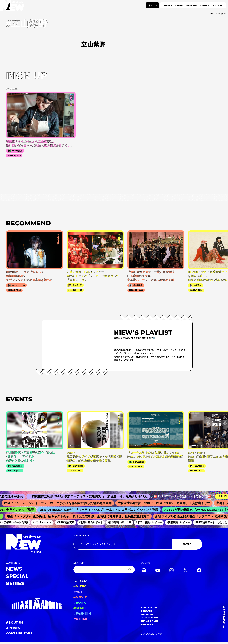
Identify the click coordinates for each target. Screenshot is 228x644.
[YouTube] (158, 571)
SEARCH (79, 563)
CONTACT (146, 611)
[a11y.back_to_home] (12, 7)
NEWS (168, 5)
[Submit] (130, 570)
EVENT (179, 5)
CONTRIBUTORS (19, 633)
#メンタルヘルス (63, 522)
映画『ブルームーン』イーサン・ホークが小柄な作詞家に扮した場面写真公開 (89, 503)
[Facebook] (199, 571)
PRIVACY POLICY (151, 624)
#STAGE (80, 608)
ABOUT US (15, 623)
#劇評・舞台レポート (112, 522)
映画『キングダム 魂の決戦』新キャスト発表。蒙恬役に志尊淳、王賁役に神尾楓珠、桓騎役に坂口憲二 (102, 516)
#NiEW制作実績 (86, 522)
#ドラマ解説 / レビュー (170, 522)
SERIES (204, 5)
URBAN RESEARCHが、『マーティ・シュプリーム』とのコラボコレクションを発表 (126, 510)
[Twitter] (185, 571)
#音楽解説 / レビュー (199, 522)
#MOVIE (80, 597)
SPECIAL (192, 5)
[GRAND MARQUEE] (37, 603)
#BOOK (80, 603)
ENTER (187, 544)
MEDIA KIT (147, 614)
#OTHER (80, 619)
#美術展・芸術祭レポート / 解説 (31, 522)
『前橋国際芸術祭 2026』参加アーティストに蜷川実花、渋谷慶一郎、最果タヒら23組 (126, 496)
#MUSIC (80, 586)
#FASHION (82, 613)
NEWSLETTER (82, 536)
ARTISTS (13, 628)
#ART (78, 592)
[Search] (104, 570)
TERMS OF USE (150, 621)
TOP (212, 14)
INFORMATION (149, 618)
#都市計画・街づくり (140, 522)
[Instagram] (171, 571)
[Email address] (123, 544)
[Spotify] (144, 571)
